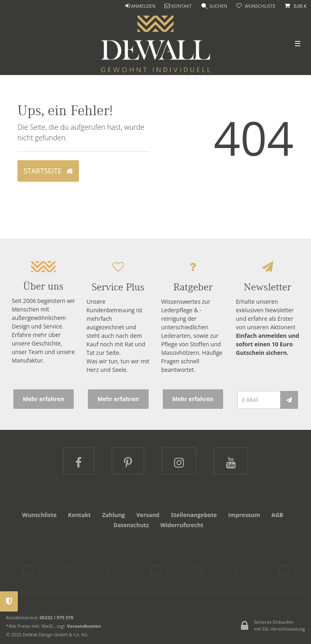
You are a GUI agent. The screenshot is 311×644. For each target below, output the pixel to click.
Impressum (244, 515)
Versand (148, 515)
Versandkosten (84, 626)
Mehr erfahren (43, 399)
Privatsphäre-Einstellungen (9, 601)
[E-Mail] (259, 400)
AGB (277, 515)
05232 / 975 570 (57, 617)
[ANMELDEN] (140, 6)
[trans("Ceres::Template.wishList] (256, 6)
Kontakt (79, 515)
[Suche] (214, 6)
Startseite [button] (48, 171)
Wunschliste (39, 515)
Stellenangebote (194, 515)
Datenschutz (131, 525)
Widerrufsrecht (182, 525)
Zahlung (113, 515)
